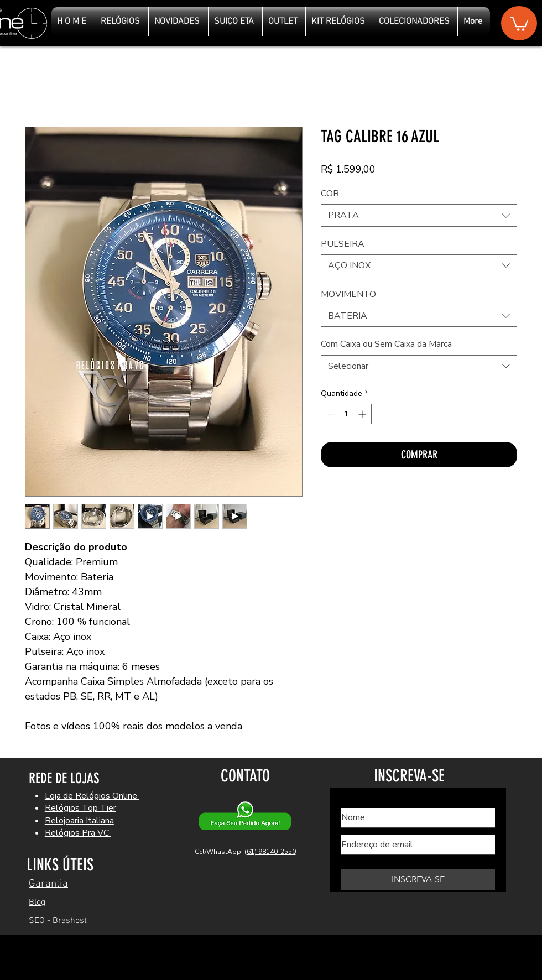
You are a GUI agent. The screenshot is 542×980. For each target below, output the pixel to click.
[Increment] (363, 414)
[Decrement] (329, 414)
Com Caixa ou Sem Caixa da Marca (386, 344)
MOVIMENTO (348, 294)
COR (330, 194)
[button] (519, 23)
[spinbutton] (346, 414)
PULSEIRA (343, 244)
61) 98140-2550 (271, 852)
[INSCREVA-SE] (418, 879)
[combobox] (419, 215)
